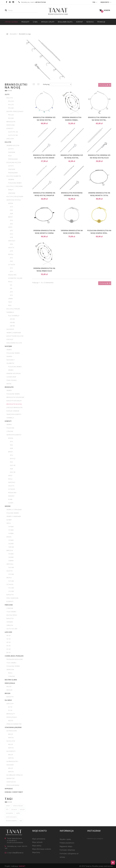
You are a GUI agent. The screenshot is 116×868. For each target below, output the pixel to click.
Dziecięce (10, 339)
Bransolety (11, 714)
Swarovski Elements (14, 414)
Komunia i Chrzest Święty (14, 792)
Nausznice (10, 329)
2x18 (11, 237)
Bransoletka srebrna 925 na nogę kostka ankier (44, 156)
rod (21, 821)
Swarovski (10, 670)
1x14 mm (11, 591)
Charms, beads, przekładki (14, 656)
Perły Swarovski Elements (12, 600)
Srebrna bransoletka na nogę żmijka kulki (44, 270)
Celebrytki (10, 363)
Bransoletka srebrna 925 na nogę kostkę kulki (99, 156)
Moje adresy (37, 846)
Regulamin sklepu (66, 846)
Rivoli (10, 282)
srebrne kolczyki (18, 806)
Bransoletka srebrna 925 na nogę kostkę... (44, 119)
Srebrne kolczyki (13, 145)
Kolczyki (10, 98)
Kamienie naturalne (14, 373)
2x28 (11, 214)
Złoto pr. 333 (13, 132)
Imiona (9, 384)
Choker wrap (11, 377)
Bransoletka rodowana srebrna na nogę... (72, 194)
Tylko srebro (11, 612)
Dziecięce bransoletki (14, 408)
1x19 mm (11, 574)
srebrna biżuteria (11, 817)
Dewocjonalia (10, 683)
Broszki (8, 693)
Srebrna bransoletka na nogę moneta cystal (99, 194)
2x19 (11, 251)
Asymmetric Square (15, 278)
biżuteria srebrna (11, 821)
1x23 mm (11, 567)
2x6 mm (12, 322)
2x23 (11, 244)
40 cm (8, 636)
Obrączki (10, 625)
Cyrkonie (10, 431)
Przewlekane (13, 159)
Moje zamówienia (39, 839)
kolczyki (22, 809)
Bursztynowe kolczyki (15, 336)
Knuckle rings (12, 615)
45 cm (8, 642)
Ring (10, 305)
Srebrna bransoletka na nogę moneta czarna (44, 232)
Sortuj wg (46, 84)
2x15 (11, 258)
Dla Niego (8, 700)
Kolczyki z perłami (13, 309)
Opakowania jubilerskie (13, 727)
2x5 (11, 285)
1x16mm (11, 540)
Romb (10, 499)
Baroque (10, 550)
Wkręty (11, 190)
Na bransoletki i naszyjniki (12, 763)
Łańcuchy (10, 704)
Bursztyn (10, 595)
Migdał (11, 203)
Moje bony (36, 853)
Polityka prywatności (67, 843)
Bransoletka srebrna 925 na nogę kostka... (72, 156)
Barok (10, 217)
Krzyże (9, 687)
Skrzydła (10, 564)
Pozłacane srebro (15, 183)
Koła (10, 156)
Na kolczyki (11, 741)
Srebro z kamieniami (14, 333)
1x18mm (11, 533)
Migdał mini (12, 275)
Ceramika (10, 622)
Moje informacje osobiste (42, 849)
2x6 (11, 288)
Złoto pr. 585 (13, 135)
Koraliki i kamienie (13, 411)
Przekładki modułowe (15, 659)
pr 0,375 (11, 105)
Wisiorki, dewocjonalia (15, 111)
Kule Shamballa (14, 316)
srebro (8, 806)
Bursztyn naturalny (14, 401)
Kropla (11, 254)
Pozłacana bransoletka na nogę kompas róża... (99, 232)
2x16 (11, 207)
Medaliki (9, 690)
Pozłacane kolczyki (14, 162)
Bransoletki (11, 122)
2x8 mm (12, 326)
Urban (10, 299)
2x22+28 (13, 465)
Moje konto (39, 831)
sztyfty (18, 813)
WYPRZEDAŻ (9, 789)
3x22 (11, 445)
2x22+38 (13, 472)
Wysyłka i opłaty (65, 839)
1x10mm (11, 527)
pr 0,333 (11, 101)
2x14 (11, 234)
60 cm (8, 653)
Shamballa (10, 312)
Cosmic (11, 503)
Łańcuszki (10, 139)
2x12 (11, 268)
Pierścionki (11, 125)
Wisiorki (8, 506)
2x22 (11, 210)
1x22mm (11, 544)
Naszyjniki (8, 346)
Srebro (9, 350)
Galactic (11, 248)
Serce (10, 227)
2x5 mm (12, 319)
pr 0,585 (11, 108)
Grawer (9, 356)
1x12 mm (11, 588)
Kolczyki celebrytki (14, 176)
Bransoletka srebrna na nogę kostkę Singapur (44, 194)
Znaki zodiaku (12, 380)
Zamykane (12, 152)
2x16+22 (13, 459)
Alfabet (9, 520)
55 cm (8, 649)
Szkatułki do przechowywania (13, 784)
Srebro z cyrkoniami (14, 510)
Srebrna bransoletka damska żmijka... (72, 119)
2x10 (11, 231)
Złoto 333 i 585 (12, 629)
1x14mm (11, 530)
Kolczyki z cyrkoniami (14, 186)
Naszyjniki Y (11, 360)
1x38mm (11, 561)
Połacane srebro (13, 513)
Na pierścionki (12, 731)
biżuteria (14, 809)
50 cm (8, 646)
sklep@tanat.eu (18, 853)
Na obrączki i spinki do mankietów (15, 777)
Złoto (7, 94)
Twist (10, 302)
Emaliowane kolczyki (14, 343)
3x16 (11, 442)
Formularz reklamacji (67, 849)
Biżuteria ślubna (11, 680)
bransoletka (10, 813)
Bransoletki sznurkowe (15, 397)
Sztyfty (11, 149)
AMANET (22, 865)
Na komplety (11, 751)
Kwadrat (11, 496)
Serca (9, 523)
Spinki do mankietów (14, 724)
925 (7, 809)
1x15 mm (11, 581)
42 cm (8, 639)
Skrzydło (12, 241)
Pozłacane (10, 428)
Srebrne (11, 180)
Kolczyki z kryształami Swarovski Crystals (15, 198)
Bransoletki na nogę (14, 404)
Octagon (12, 265)
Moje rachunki (37, 843)
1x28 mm (11, 547)
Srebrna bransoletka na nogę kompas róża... (72, 232)
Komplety (10, 128)
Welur (10, 734)
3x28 (11, 448)
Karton (11, 738)
